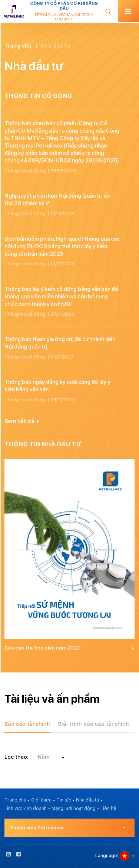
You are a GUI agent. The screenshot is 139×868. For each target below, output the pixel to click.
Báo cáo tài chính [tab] (27, 724)
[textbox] (50, 757)
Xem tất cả (22, 421)
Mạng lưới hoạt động (74, 809)
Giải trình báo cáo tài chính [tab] (93, 724)
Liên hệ (108, 809)
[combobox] (50, 757)
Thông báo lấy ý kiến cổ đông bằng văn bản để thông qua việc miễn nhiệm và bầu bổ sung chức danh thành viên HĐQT (61, 297)
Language (106, 856)
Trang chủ (18, 46)
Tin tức (64, 800)
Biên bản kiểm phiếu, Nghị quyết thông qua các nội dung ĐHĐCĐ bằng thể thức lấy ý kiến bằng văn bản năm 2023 (62, 246)
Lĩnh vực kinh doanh (26, 809)
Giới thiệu (41, 800)
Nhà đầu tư (87, 800)
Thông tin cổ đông (25, 171)
